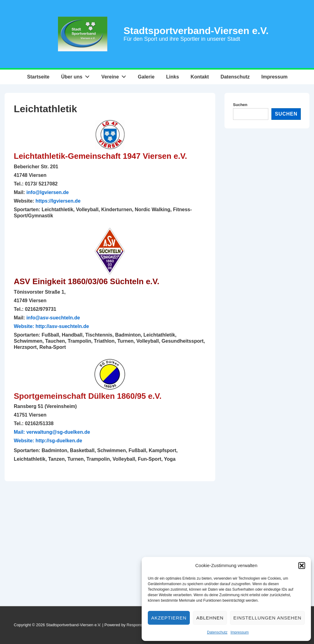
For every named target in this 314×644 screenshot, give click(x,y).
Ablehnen (210, 618)
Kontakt (200, 77)
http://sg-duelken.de (59, 441)
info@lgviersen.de (48, 192)
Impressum (240, 632)
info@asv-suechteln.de (53, 318)
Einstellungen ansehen (267, 618)
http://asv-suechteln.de (62, 326)
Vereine (115, 75)
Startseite (38, 77)
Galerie (146, 77)
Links (173, 77)
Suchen (240, 105)
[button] (302, 566)
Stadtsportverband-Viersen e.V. (196, 31)
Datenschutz (217, 632)
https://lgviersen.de (58, 201)
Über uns (77, 75)
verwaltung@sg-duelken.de (58, 432)
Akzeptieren (169, 618)
